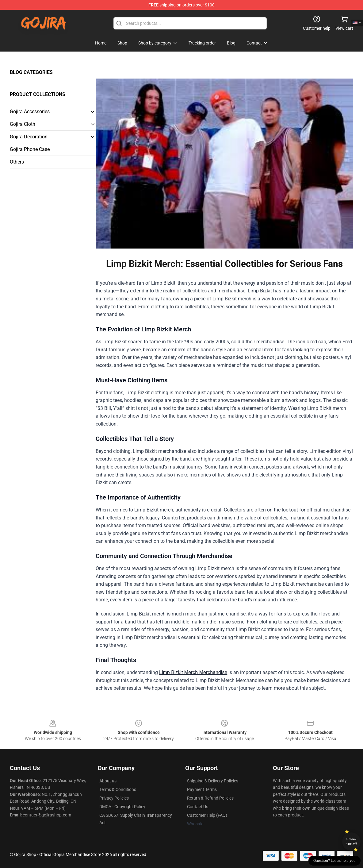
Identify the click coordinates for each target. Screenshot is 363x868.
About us (108, 781)
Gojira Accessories (30, 112)
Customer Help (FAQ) (207, 815)
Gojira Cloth (23, 124)
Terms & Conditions (118, 789)
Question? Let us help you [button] (334, 861)
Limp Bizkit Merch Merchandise (193, 672)
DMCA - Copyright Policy (122, 807)
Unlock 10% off (352, 841)
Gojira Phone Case (30, 149)
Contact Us (198, 807)
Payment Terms (202, 789)
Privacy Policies (114, 798)
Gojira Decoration (29, 137)
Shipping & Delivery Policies (213, 781)
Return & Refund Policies (210, 798)
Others (17, 162)
